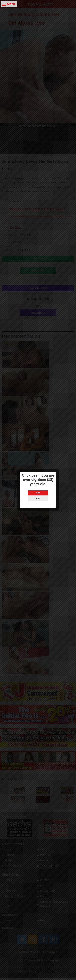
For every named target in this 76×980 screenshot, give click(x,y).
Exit (38, 484)
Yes (38, 478)
